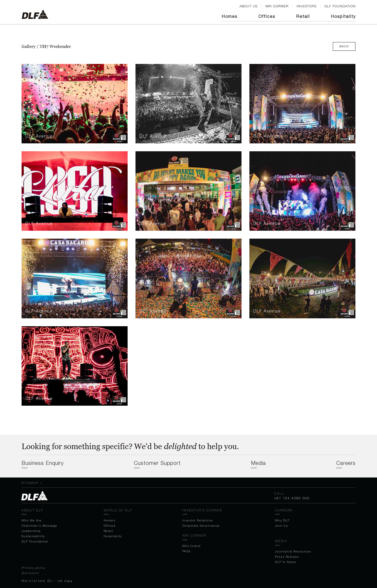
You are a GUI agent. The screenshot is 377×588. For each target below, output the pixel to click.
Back (344, 46)
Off (267, 16)
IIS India (65, 581)
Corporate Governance (201, 526)
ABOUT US (248, 6)
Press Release (287, 557)
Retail (303, 16)
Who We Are (32, 520)
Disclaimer (31, 573)
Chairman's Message (39, 526)
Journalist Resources (293, 551)
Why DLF (282, 520)
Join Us (282, 526)
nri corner (277, 6)
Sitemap (32, 483)
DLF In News (286, 562)
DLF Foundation (35, 541)
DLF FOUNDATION (340, 6)
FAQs (187, 551)
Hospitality (343, 16)
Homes (230, 16)
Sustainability (33, 536)
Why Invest (192, 546)
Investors (306, 6)
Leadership (31, 531)
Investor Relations (198, 520)
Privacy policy (34, 568)
